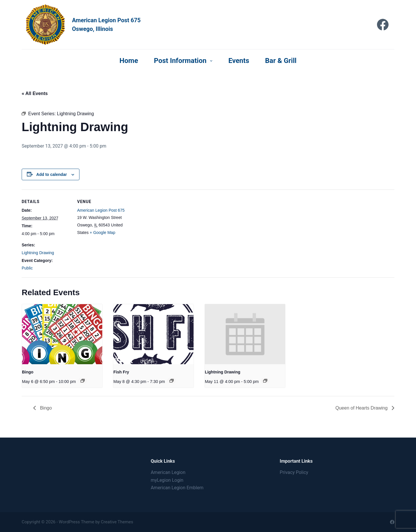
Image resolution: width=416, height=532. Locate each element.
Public (27, 268)
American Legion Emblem (177, 488)
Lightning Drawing (38, 253)
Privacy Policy (294, 472)
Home (129, 61)
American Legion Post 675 (101, 210)
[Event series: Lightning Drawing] (265, 381)
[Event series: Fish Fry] (172, 381)
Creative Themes (117, 522)
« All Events (35, 93)
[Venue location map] (163, 229)
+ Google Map (103, 232)
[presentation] (62, 334)
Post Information (184, 61)
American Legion (168, 472)
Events (239, 61)
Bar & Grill (281, 61)
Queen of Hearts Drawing (362, 408)
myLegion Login (167, 480)
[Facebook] (383, 25)
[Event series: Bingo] (83, 381)
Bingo (28, 372)
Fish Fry (121, 372)
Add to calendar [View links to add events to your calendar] (52, 174)
